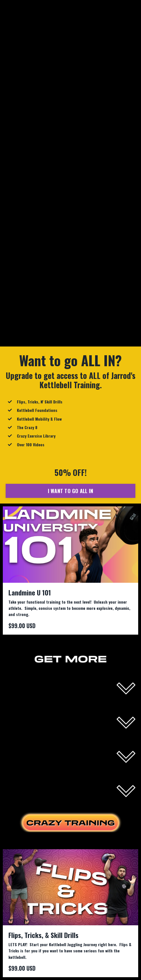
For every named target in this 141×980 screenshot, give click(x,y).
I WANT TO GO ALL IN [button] (71, 491)
